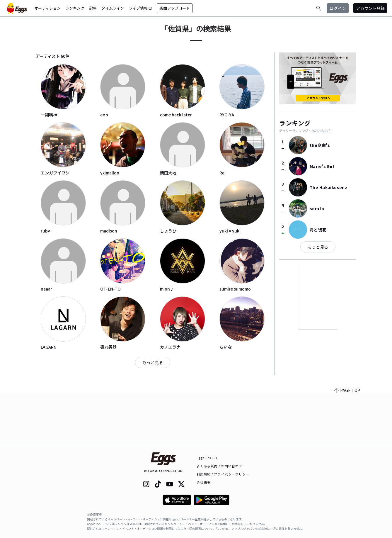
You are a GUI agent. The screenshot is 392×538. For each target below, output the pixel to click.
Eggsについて (208, 458)
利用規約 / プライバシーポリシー (223, 474)
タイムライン (113, 8)
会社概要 (204, 482)
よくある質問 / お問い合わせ (220, 466)
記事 (93, 8)
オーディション (47, 8)
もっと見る (153, 362)
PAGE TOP (347, 442)
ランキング (75, 8)
